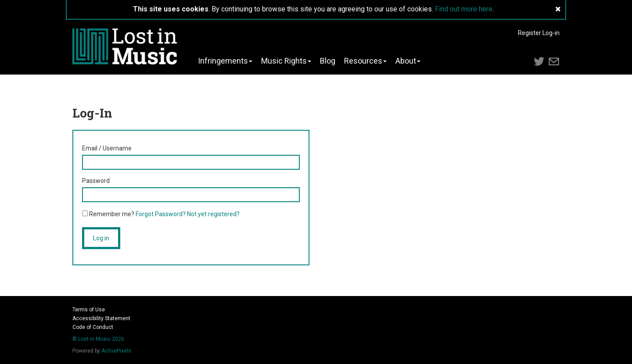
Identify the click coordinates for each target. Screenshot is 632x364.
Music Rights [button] (286, 61)
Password (96, 181)
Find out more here (464, 9)
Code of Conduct (93, 327)
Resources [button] (365, 61)
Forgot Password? (161, 214)
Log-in (551, 33)
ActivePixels (116, 351)
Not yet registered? (213, 214)
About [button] (408, 61)
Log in (101, 238)
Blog (328, 61)
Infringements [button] (225, 61)
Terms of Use (89, 310)
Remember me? (108, 214)
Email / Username (107, 148)
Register (530, 33)
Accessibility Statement (101, 318)
